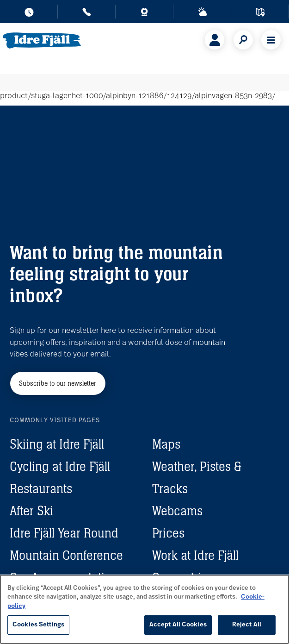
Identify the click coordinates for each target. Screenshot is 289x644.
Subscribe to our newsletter (58, 383)
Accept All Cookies (178, 625)
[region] (144, 609)
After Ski (31, 511)
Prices (168, 533)
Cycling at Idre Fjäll (60, 466)
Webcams (177, 511)
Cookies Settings (38, 625)
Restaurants (41, 488)
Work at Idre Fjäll (195, 555)
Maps (166, 444)
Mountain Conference (66, 555)
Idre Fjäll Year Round (64, 533)
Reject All (247, 625)
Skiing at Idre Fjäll (57, 444)
